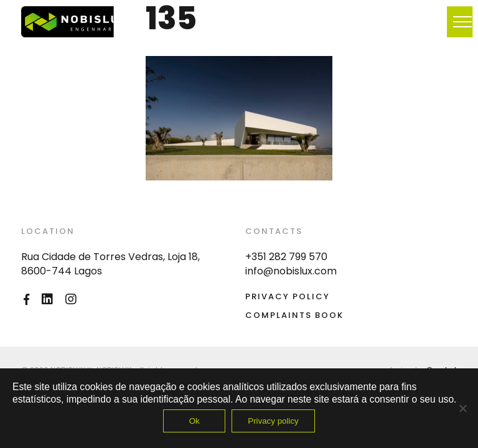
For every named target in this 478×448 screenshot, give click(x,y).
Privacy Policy (288, 296)
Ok (194, 421)
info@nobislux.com (291, 271)
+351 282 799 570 (286, 257)
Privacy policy (273, 421)
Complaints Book (294, 315)
